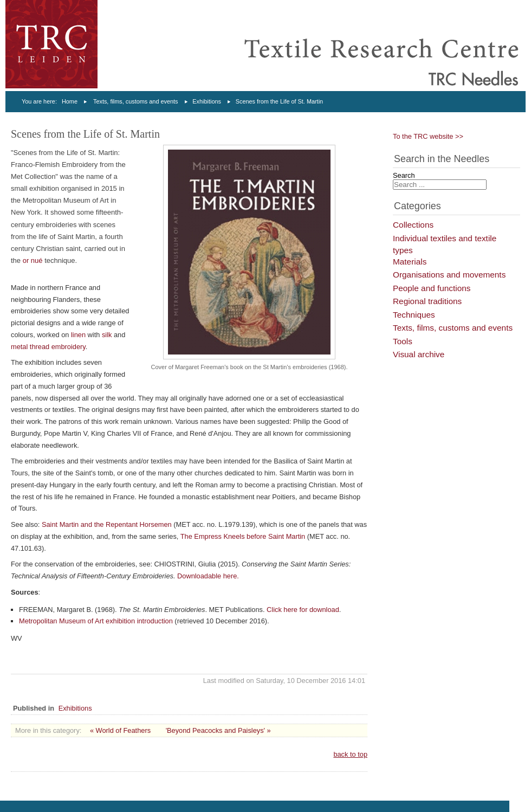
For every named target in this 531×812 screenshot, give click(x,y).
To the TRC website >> (428, 136)
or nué (33, 260)
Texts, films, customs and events (136, 101)
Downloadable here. (208, 576)
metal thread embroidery (48, 347)
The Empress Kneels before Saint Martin (243, 536)
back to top (350, 754)
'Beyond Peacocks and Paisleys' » (218, 730)
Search (404, 175)
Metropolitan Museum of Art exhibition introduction (96, 621)
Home (70, 101)
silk (107, 335)
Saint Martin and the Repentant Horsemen (107, 524)
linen (78, 335)
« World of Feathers (120, 730)
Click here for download (303, 610)
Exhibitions (207, 101)
